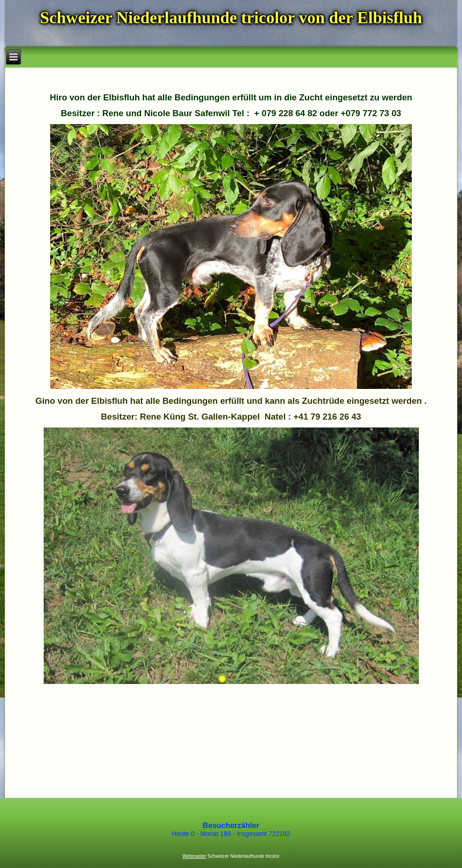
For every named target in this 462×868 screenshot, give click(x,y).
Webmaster (194, 856)
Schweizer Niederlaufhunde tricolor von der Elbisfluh (231, 18)
